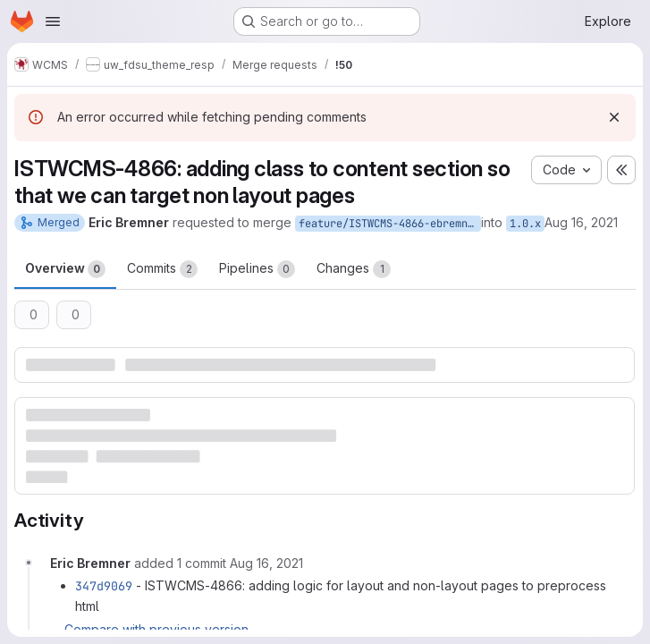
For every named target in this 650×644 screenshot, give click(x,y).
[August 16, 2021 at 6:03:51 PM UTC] (266, 563)
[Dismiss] (614, 117)
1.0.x (525, 224)
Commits (162, 269)
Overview (65, 269)
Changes (354, 269)
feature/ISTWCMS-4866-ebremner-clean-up (390, 224)
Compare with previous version (156, 629)
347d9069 (104, 586)
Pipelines (257, 269)
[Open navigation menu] (53, 21)
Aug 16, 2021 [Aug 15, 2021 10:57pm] (581, 222)
